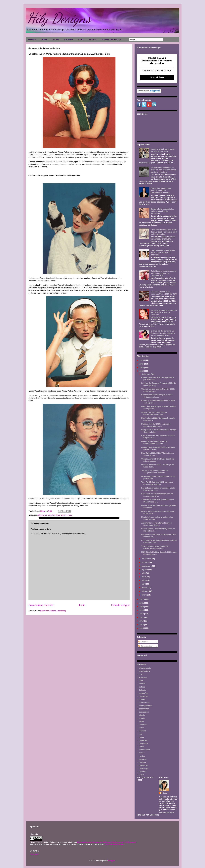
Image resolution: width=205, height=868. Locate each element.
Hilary (165, 793)
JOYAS (81, 40)
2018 (142, 614)
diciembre (146, 374)
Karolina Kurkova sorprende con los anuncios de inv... (157, 495)
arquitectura (144, 671)
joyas (141, 728)
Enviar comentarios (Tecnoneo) (53, 611)
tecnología (144, 769)
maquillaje (143, 743)
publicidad (144, 765)
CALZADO (69, 40)
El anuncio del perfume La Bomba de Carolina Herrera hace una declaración (163, 333)
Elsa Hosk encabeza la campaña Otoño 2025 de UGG (164, 293)
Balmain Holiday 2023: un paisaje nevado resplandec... (156, 425)
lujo (141, 734)
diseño (64, 515)
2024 (142, 367)
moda (70, 515)
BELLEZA (93, 40)
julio (144, 573)
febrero (145, 591)
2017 (142, 617)
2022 (142, 599)
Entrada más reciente (41, 605)
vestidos (143, 772)
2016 (142, 621)
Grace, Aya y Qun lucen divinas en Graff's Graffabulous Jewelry (161, 190)
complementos (54, 515)
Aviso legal (34, 854)
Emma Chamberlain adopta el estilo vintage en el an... (157, 396)
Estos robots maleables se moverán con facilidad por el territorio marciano (163, 170)
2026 (142, 360)
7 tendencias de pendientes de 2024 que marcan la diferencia (163, 253)
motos (142, 753)
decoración (144, 712)
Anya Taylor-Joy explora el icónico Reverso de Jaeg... (156, 524)
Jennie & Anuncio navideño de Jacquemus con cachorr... (155, 472)
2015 (142, 625)
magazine (143, 740)
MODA (44, 40)
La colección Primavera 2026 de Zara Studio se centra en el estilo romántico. (164, 232)
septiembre (147, 566)
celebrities (143, 696)
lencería (142, 731)
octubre (145, 562)
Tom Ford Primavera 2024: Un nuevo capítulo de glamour (157, 483)
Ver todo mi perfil (167, 813)
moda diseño (145, 750)
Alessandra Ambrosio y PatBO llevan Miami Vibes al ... (158, 501)
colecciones (42, 515)
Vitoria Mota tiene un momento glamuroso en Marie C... (155, 547)
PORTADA (32, 40)
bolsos (142, 687)
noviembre (147, 559)
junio (144, 577)
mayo (144, 580)
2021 (142, 603)
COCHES (56, 40)
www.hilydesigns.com (114, 844)
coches (142, 699)
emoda (142, 718)
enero (145, 595)
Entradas (143, 642)
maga (141, 737)
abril (144, 584)
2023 (142, 371)
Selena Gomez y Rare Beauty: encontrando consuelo (154, 413)
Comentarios (145, 646)
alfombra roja (145, 668)
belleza (142, 684)
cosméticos (144, 709)
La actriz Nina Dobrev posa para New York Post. (163, 150)
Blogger (111, 861)
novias (142, 756)
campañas (143, 693)
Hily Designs (59, 18)
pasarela (143, 759)
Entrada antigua (120, 605)
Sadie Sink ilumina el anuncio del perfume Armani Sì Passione (164, 312)
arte (141, 674)
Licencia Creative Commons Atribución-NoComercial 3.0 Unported (106, 842)
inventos (143, 725)
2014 (142, 628)
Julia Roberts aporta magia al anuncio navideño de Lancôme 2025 (164, 273)
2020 (142, 607)
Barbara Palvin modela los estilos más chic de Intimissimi (162, 211)
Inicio (82, 605)
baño (141, 680)
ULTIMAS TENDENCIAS (111, 40)
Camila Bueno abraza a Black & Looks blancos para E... (158, 448)
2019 (142, 610)
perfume (143, 762)
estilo (141, 721)
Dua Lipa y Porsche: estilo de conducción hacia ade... (154, 443)
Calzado (143, 690)
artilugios (143, 677)
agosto (145, 570)
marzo (145, 588)
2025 (142, 364)
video (141, 775)
